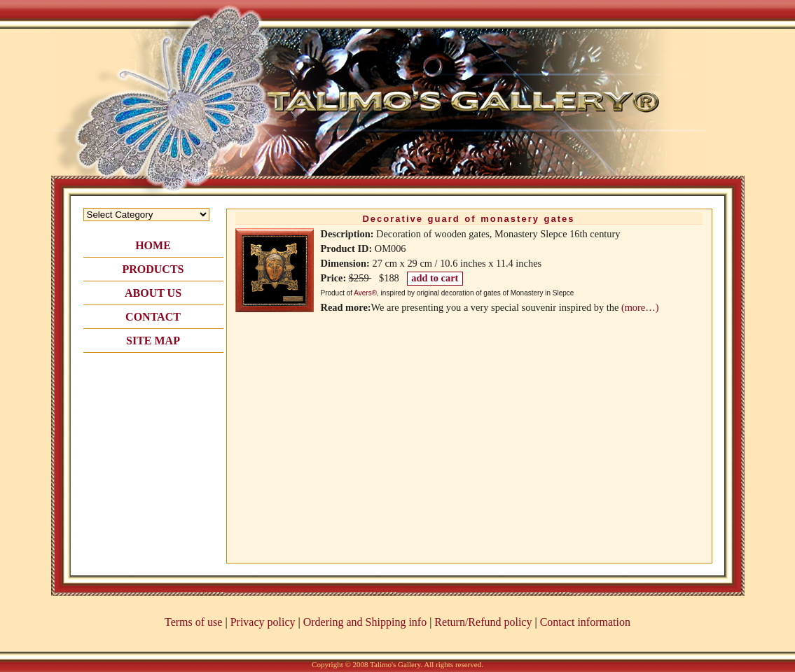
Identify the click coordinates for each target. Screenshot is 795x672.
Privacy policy (263, 622)
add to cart (435, 278)
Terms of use (193, 622)
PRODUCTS (153, 269)
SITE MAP (153, 341)
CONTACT (153, 317)
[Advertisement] (153, 435)
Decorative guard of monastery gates (468, 219)
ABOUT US (153, 293)
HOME (153, 245)
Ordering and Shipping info (365, 622)
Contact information (585, 622)
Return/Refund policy (483, 622)
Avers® (365, 293)
